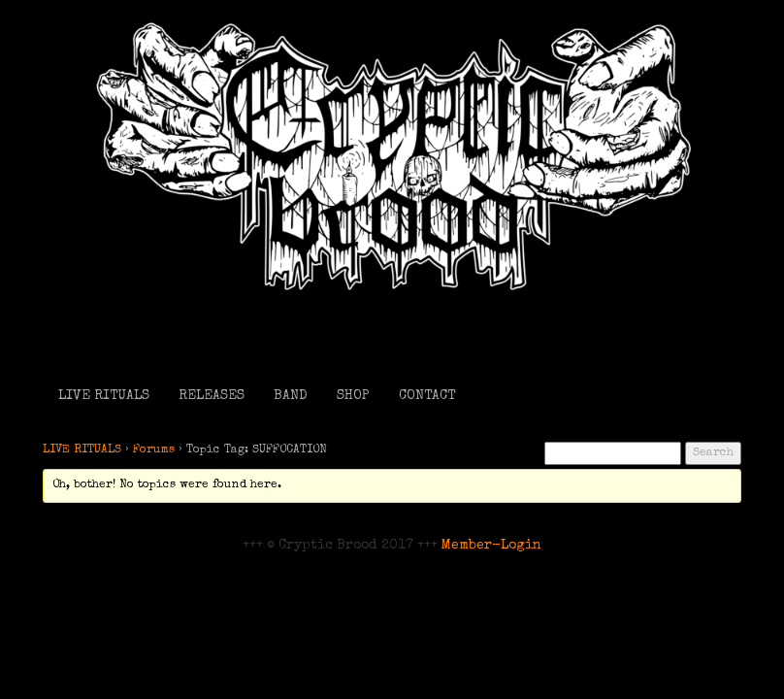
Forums (154, 450)
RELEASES (212, 396)
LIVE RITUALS (104, 396)
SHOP (353, 396)
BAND (291, 396)
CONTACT (427, 396)
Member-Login (491, 546)
